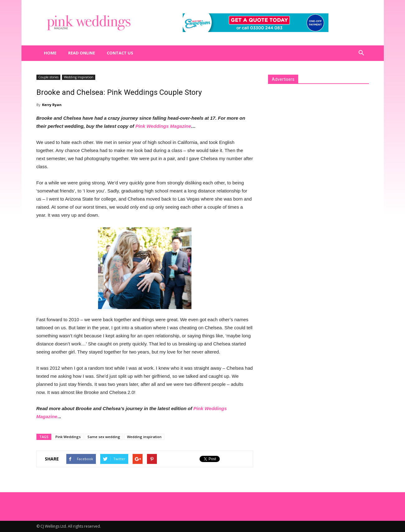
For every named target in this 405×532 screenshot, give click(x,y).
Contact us (120, 53)
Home (50, 53)
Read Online (82, 53)
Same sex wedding (104, 437)
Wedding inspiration (144, 437)
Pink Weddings (68, 437)
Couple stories (48, 77)
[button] (361, 53)
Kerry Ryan (52, 105)
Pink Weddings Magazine (163, 126)
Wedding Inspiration (79, 77)
